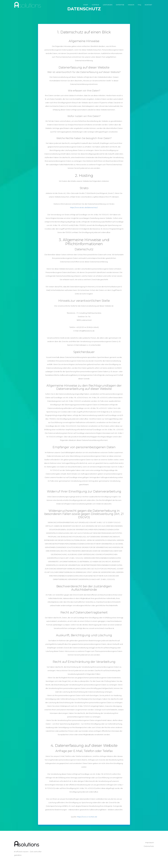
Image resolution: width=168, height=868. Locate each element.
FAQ (139, 5)
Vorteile (95, 5)
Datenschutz (149, 846)
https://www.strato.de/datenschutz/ (84, 207)
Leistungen (108, 5)
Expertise (120, 5)
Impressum (150, 842)
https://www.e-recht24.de (87, 817)
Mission (131, 5)
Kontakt (148, 5)
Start (86, 5)
